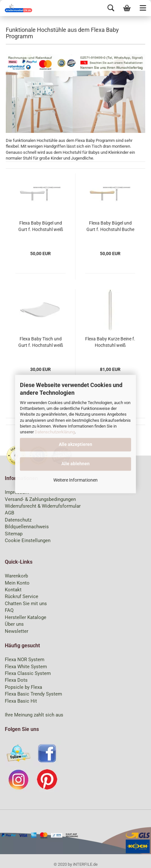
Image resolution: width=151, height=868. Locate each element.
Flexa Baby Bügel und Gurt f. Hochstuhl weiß (41, 226)
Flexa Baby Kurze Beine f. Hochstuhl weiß (110, 342)
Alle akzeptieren (75, 444)
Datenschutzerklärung (55, 432)
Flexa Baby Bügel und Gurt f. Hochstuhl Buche (110, 226)
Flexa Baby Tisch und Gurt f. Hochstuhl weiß (41, 342)
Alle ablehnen (75, 464)
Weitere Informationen (75, 480)
